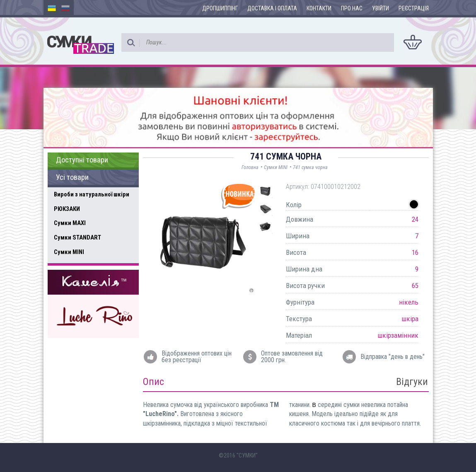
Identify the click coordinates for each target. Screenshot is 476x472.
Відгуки (412, 382)
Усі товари (72, 177)
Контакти (319, 8)
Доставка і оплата (272, 8)
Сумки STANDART (77, 237)
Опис (153, 382)
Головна (250, 167)
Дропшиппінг (220, 8)
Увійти (381, 8)
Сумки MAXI (70, 223)
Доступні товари (82, 160)
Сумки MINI (69, 252)
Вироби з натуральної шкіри (92, 194)
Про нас (352, 8)
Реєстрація (414, 8)
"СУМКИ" (247, 455)
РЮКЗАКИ (67, 209)
